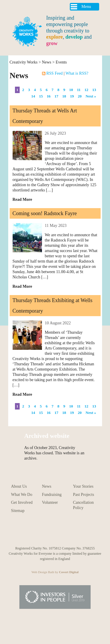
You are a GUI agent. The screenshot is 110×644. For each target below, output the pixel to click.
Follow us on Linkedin (88, 531)
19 (72, 96)
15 (41, 96)
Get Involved (22, 502)
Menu (86, 7)
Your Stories (83, 486)
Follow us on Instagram (35, 531)
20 (80, 96)
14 (33, 96)
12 (86, 90)
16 (49, 96)
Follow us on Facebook (61, 531)
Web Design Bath (43, 572)
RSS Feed (53, 73)
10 (71, 90)
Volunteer (50, 502)
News (47, 62)
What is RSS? (77, 73)
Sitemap (18, 511)
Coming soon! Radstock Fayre (45, 213)
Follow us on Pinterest (49, 531)
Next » (91, 96)
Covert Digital (69, 572)
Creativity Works (24, 62)
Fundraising (52, 495)
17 (56, 96)
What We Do (22, 495)
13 (94, 90)
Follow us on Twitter (75, 531)
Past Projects (84, 495)
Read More (22, 199)
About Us (19, 486)
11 (79, 90)
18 (64, 96)
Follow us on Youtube (22, 531)
